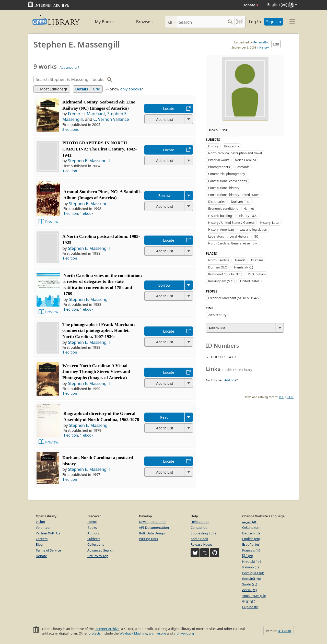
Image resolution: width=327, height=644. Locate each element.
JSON (290, 397)
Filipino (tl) (250, 607)
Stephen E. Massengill (89, 161)
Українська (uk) (254, 596)
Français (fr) (251, 550)
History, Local (270, 223)
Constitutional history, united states (234, 195)
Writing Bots (148, 539)
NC (256, 236)
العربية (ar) (250, 522)
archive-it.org (184, 633)
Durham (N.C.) (218, 267)
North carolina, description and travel (235, 153)
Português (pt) (253, 573)
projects (95, 633)
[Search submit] (230, 22)
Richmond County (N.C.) (225, 274)
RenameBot (261, 42)
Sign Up (274, 22)
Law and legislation (253, 230)
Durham (257, 260)
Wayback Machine (133, 633)
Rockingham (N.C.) (221, 281)
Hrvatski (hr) (252, 561)
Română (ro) (252, 579)
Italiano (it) (250, 567)
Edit (276, 44)
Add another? (69, 68)
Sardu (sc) (250, 584)
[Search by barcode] (240, 22)
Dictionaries (217, 202)
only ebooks (131, 89)
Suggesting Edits (203, 533)
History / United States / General (231, 223)
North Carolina (246, 160)
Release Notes (201, 544)
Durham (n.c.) (241, 202)
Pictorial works (219, 160)
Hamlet (249, 209)
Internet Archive (107, 629)
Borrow (164, 196)
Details (82, 89)
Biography (231, 146)
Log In (255, 22)
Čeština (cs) (251, 528)
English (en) (251, 539)
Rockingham (257, 274)
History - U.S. (248, 216)
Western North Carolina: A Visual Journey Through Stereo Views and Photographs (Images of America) (96, 372)
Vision (40, 522)
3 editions (71, 129)
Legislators (216, 236)
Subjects (94, 539)
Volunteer (43, 528)
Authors (94, 533)
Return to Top (98, 556)
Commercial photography (227, 174)
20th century (217, 315)
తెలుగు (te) (249, 590)
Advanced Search (101, 550)
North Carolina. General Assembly (232, 243)
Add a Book (199, 539)
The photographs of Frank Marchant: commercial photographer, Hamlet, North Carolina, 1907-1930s (99, 331)
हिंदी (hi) (248, 556)
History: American (221, 230)
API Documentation (154, 528)
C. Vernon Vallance (111, 119)
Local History (239, 236)
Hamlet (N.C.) (243, 267)
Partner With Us (48, 533)
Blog (39, 544)
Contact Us (199, 528)
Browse (139, 22)
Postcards (243, 167)
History (264, 47)
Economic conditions (223, 209)
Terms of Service (48, 550)
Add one (230, 380)
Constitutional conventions (227, 181)
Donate (250, 5)
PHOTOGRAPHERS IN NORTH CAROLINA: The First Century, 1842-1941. (100, 149)
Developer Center (152, 522)
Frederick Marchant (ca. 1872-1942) (233, 298)
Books (92, 528)
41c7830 (285, 631)
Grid (96, 89)
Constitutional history (224, 188)
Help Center (200, 522)
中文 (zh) (249, 601)
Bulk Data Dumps (152, 533)
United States (250, 281)
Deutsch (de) (252, 533)
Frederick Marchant (87, 114)
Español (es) (251, 544)
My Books (104, 22)
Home (92, 522)
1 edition (70, 171)
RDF (282, 397)
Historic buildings (221, 216)
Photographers (219, 167)
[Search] (201, 22)
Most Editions (50, 89)
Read (164, 417)
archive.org (157, 633)
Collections (96, 544)
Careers (42, 539)
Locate (168, 108)
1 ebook (87, 213)
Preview (52, 222)
